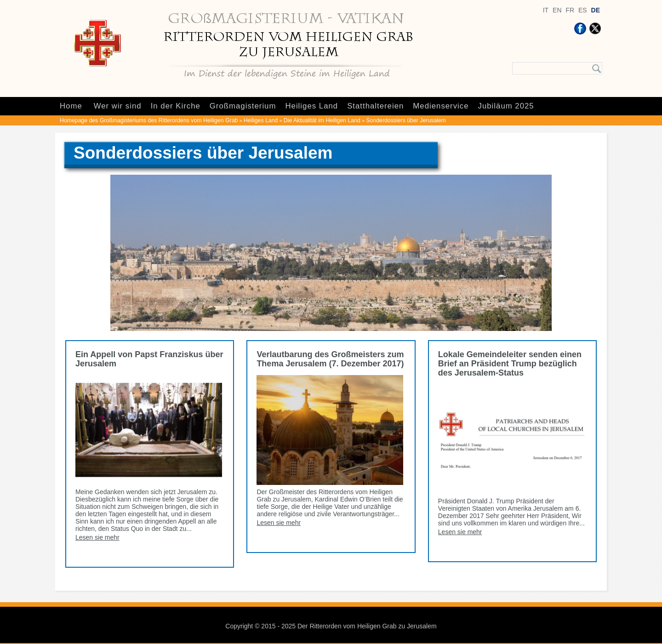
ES (583, 10)
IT (546, 10)
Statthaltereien (375, 106)
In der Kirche (176, 106)
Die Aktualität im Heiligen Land (322, 120)
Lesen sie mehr (97, 537)
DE (596, 10)
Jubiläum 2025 (506, 106)
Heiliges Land (311, 106)
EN (557, 10)
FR (570, 10)
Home (71, 106)
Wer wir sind (118, 106)
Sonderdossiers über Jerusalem (406, 120)
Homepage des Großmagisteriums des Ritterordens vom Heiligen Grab (149, 120)
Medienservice (441, 106)
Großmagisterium (243, 106)
